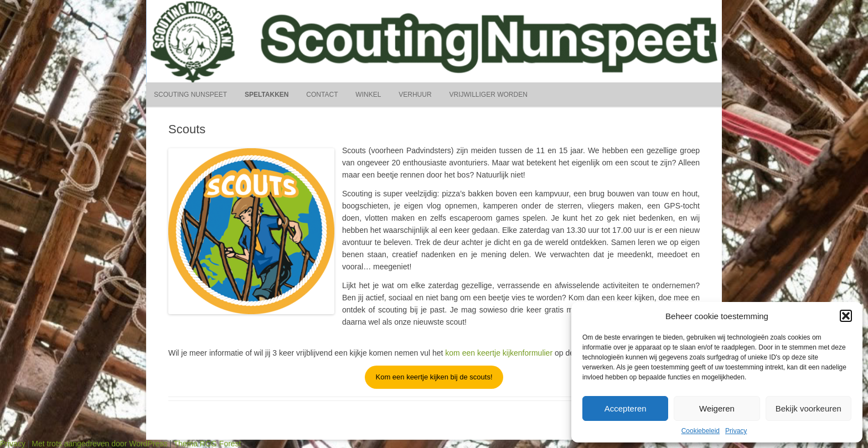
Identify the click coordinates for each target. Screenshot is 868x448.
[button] (846, 316)
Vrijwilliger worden (489, 95)
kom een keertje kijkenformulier (499, 353)
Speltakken (267, 95)
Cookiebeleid (701, 431)
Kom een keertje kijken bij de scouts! (434, 377)
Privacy (736, 431)
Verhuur (415, 95)
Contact (322, 95)
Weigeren (717, 408)
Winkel (368, 95)
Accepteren (626, 408)
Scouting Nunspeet (190, 95)
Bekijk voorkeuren (808, 408)
